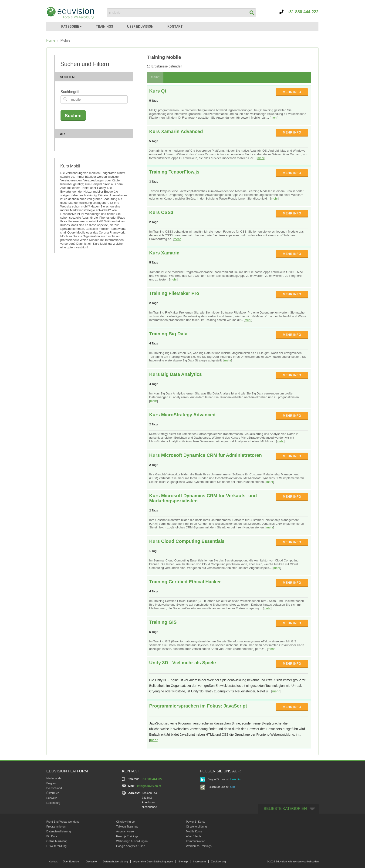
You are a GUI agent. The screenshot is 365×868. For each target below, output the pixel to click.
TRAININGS (104, 27)
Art (95, 134)
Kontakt (53, 861)
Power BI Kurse (196, 822)
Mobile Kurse (194, 831)
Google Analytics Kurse (131, 846)
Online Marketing (57, 841)
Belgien (51, 783)
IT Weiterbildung (56, 846)
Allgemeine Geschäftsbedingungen (153, 861)
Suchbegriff (70, 92)
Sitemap (183, 861)
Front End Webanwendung (63, 822)
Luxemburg (53, 803)
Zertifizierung (219, 861)
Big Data (52, 836)
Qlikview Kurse (125, 822)
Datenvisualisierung (59, 831)
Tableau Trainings (127, 827)
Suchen (95, 77)
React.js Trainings (127, 836)
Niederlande (54, 778)
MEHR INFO (292, 92)
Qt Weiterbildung (196, 827)
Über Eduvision (72, 861)
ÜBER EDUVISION (140, 27)
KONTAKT (175, 27)
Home (51, 40)
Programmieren (56, 827)
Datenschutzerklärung (115, 861)
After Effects (194, 836)
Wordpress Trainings (199, 846)
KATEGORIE (71, 27)
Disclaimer (92, 861)
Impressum (199, 861)
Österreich (53, 793)
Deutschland (54, 788)
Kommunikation (196, 841)
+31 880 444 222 (299, 12)
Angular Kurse (125, 831)
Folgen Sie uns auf (220, 780)
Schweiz (52, 798)
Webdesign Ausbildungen (132, 841)
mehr (274, 118)
